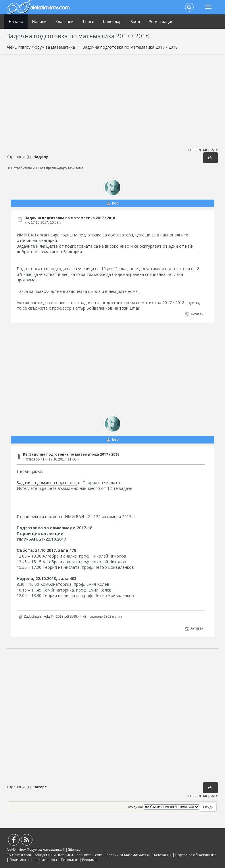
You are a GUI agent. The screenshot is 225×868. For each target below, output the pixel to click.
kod (115, 203)
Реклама (89, 860)
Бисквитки (70, 860)
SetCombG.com (90, 855)
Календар (112, 21)
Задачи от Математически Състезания (139, 855)
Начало (16, 21)
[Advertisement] (113, 101)
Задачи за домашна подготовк (47, 483)
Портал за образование (196, 855)
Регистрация (161, 21)
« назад (194, 150)
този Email (129, 308)
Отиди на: (135, 807)
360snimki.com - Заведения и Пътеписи (40, 855)
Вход (135, 21)
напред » (210, 150)
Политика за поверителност (33, 860)
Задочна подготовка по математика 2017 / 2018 (70, 218)
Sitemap (74, 850)
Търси (88, 21)
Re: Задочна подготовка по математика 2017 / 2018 (71, 454)
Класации (64, 21)
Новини (39, 21)
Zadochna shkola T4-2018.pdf (44, 617)
